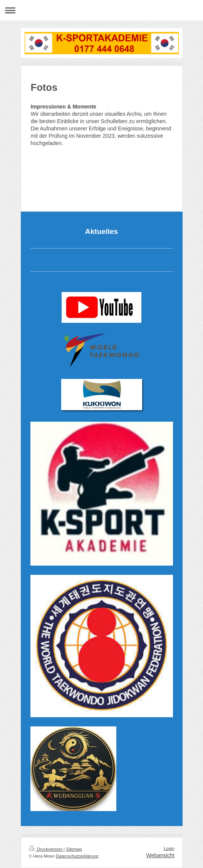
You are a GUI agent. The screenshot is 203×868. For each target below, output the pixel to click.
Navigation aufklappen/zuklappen (101, 10)
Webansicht (160, 855)
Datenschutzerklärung (77, 856)
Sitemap (74, 849)
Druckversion (46, 849)
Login (169, 848)
